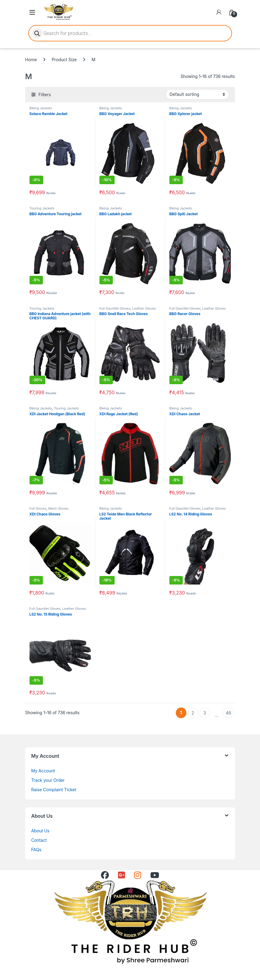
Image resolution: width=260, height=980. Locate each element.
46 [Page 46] (228, 713)
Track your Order (48, 780)
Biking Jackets (41, 108)
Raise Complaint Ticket (54, 790)
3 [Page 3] (205, 713)
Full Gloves (38, 508)
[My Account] (219, 12)
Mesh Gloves (59, 508)
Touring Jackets (42, 208)
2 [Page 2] (193, 713)
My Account (43, 771)
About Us (40, 831)
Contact (39, 840)
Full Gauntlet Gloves (115, 308)
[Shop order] (197, 94)
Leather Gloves (144, 308)
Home (31, 60)
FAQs (36, 850)
